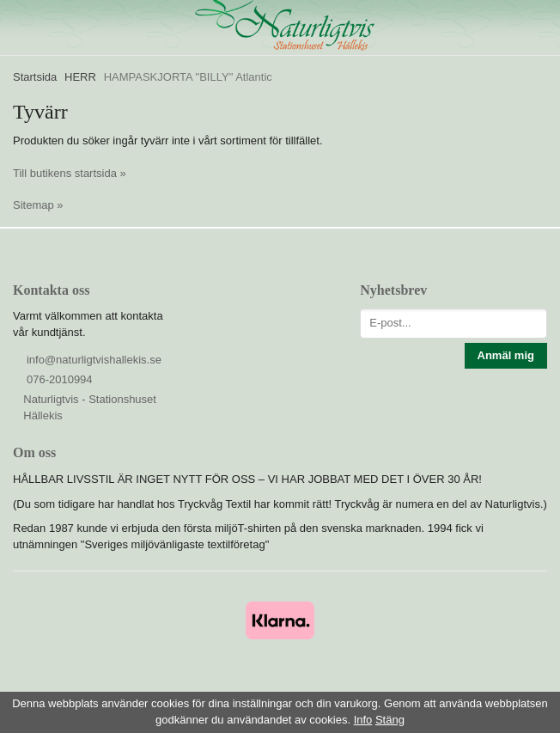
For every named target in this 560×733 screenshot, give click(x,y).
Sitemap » (38, 205)
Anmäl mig (506, 355)
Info (363, 720)
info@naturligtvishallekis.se (94, 360)
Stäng (390, 720)
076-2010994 (60, 379)
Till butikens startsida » (70, 173)
